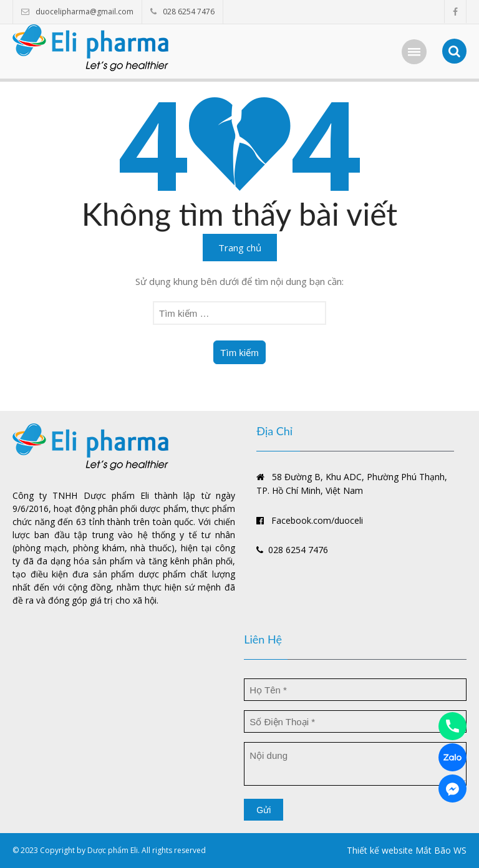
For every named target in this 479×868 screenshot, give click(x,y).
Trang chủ (240, 248)
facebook (455, 12)
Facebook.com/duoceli (310, 520)
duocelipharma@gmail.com (85, 12)
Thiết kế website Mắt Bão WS (407, 850)
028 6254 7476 (189, 12)
